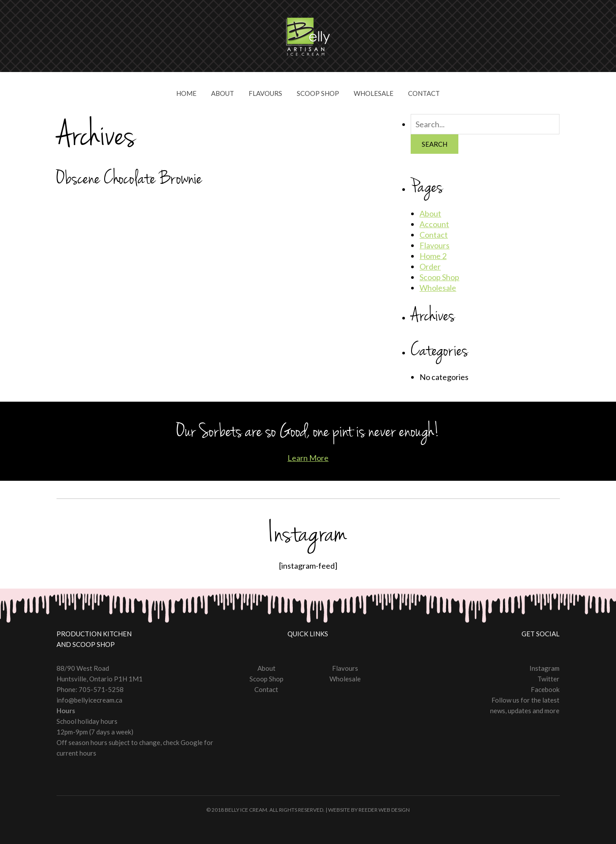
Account (434, 224)
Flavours (265, 93)
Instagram (544, 668)
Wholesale (374, 93)
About (223, 93)
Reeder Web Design (384, 810)
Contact (424, 93)
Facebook (545, 689)
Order (430, 266)
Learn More (308, 458)
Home (186, 93)
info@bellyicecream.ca (89, 700)
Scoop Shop (318, 93)
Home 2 (433, 256)
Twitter (548, 679)
